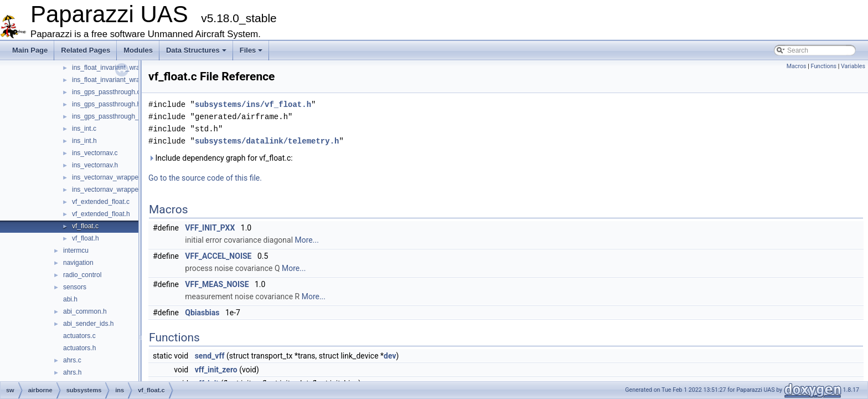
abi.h (70, 299)
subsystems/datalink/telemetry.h (267, 141)
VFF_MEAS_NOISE (217, 284)
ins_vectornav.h (95, 165)
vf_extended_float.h (101, 214)
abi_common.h (85, 311)
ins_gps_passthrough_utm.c (113, 116)
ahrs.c (72, 360)
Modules (138, 50)
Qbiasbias (202, 313)
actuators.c (79, 336)
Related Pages (86, 50)
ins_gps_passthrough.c (106, 92)
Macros (797, 66)
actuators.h (79, 348)
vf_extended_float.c (101, 202)
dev (390, 356)
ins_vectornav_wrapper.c (109, 177)
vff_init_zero (216, 370)
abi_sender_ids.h (88, 324)
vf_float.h (86, 238)
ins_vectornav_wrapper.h (109, 190)
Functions (823, 66)
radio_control (82, 275)
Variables (853, 66)
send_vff (210, 356)
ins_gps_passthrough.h (106, 104)
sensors (75, 287)
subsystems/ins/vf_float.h (253, 104)
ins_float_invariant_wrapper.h (115, 80)
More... (307, 240)
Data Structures (196, 50)
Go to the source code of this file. (205, 178)
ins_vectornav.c (95, 153)
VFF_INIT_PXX (210, 228)
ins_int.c (84, 129)
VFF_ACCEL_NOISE (218, 256)
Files (251, 50)
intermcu (76, 250)
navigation (78, 263)
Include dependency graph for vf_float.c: (221, 158)
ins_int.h (84, 141)
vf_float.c (85, 226)
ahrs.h (72, 372)
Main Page (30, 50)
